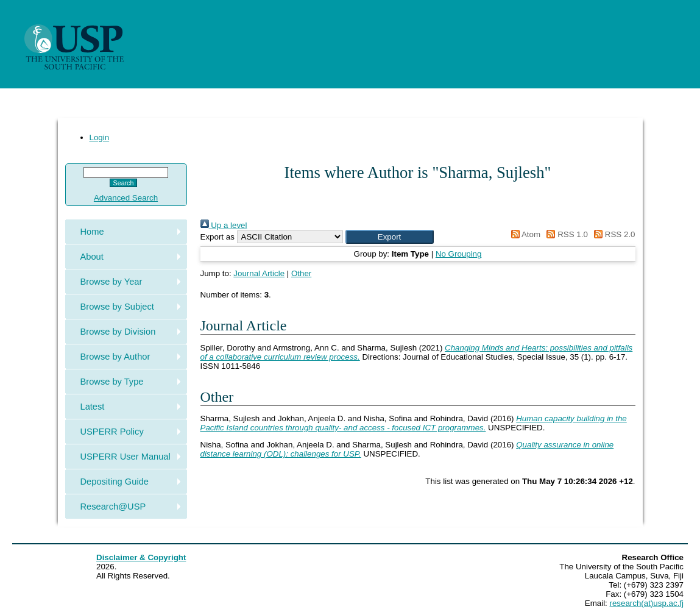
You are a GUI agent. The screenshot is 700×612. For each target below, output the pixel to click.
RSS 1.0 (565, 234)
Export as (217, 237)
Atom (524, 234)
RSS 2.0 (613, 234)
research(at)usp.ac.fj (647, 603)
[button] (390, 237)
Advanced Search (126, 198)
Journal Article (259, 273)
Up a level (224, 225)
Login (100, 137)
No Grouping (459, 254)
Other (301, 273)
